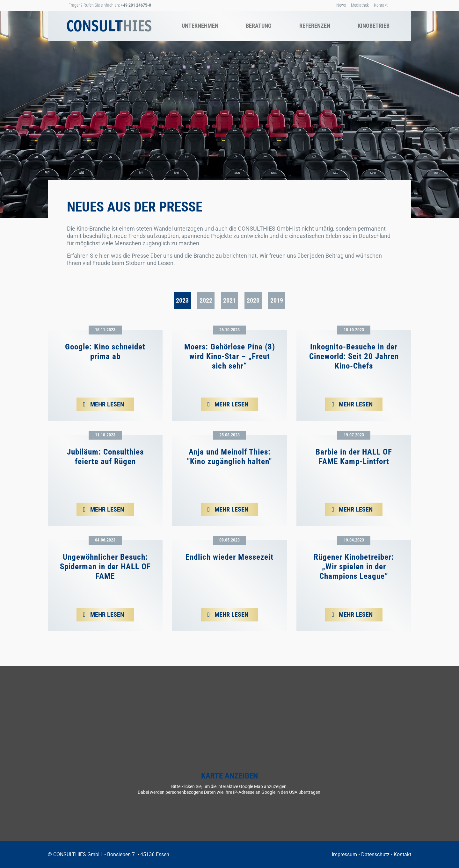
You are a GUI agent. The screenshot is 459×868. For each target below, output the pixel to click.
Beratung (259, 26)
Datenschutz (375, 854)
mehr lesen (106, 404)
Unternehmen (200, 26)
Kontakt (381, 5)
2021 (229, 300)
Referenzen (315, 26)
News (341, 5)
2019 (277, 300)
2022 (206, 300)
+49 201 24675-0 (136, 5)
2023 (182, 300)
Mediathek (360, 5)
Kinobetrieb (374, 26)
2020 (253, 300)
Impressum (344, 854)
